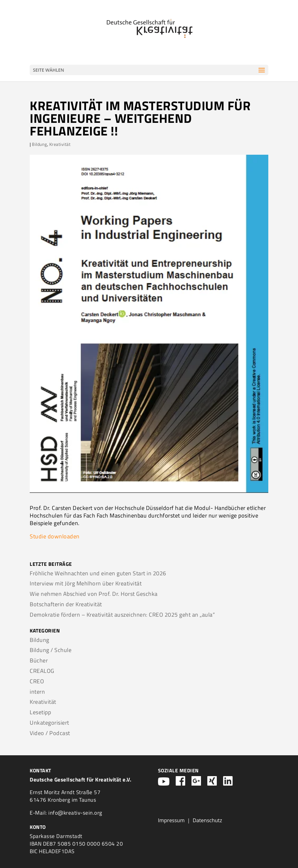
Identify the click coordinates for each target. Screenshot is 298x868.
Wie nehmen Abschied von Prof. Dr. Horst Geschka (94, 594)
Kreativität (60, 144)
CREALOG (42, 671)
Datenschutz (207, 820)
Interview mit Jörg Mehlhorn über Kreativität (86, 583)
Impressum (171, 820)
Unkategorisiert (49, 723)
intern (37, 692)
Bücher (39, 660)
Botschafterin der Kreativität (66, 604)
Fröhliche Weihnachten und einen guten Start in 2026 (98, 573)
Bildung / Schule (51, 650)
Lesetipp (40, 712)
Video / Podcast (50, 733)
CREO (37, 681)
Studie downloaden (55, 536)
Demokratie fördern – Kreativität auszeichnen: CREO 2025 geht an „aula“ (122, 615)
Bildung (40, 144)
